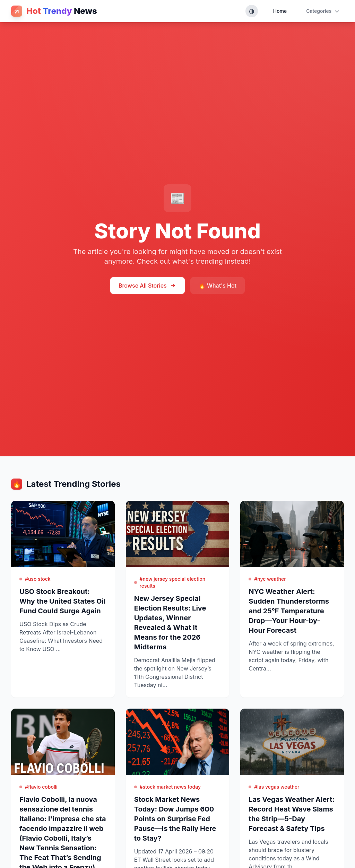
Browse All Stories (148, 286)
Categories (323, 11)
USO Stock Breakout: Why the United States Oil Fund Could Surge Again (62, 601)
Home (280, 11)
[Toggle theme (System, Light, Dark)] (252, 11)
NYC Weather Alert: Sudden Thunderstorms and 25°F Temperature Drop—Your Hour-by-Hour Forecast (289, 611)
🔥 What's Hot (218, 286)
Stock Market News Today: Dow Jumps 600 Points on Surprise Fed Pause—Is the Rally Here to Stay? (175, 819)
